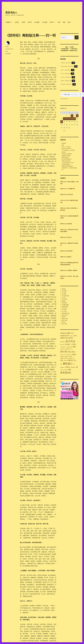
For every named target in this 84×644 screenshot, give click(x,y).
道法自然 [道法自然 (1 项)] (66, 370)
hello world (63, 200)
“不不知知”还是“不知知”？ (68, 163)
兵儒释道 (8, 22)
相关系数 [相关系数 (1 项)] (70, 358)
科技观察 (64, 306)
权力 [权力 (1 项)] (65, 355)
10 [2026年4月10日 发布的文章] (72, 119)
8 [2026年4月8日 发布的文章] (67, 119)
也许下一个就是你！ (67, 147)
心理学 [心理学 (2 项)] (74, 344)
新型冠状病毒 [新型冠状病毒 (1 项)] (67, 349)
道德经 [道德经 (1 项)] (62, 370)
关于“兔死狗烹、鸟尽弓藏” (68, 150)
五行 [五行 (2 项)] (72, 333)
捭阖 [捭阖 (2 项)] (74, 347)
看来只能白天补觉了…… (67, 149)
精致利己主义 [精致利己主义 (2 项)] (72, 360)
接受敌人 (69, 257)
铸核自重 (64, 143)
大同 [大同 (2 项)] (75, 336)
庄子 (63, 298)
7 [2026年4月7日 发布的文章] (64, 119)
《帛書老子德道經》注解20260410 (67, 66)
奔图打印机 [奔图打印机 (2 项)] (64, 338)
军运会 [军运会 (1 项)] (71, 336)
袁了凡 (63, 312)
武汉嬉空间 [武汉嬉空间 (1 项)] (69, 355)
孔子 (63, 292)
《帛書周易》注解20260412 (66, 63)
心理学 (23, 22)
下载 (73, 63)
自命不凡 (69, 237)
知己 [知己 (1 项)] (74, 358)
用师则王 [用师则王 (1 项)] (66, 357)
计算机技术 (64, 313)
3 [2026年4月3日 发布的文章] (72, 116)
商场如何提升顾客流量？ (68, 166)
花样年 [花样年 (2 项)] (68, 367)
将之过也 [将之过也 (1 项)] (62, 345)
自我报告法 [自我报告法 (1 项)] (63, 367)
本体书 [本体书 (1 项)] (62, 355)
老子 (63, 310)
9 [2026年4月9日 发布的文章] (69, 119)
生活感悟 (37, 22)
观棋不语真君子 (65, 157)
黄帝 (63, 322)
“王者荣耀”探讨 (71, 189)
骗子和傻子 (70, 251)
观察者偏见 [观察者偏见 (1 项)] (73, 367)
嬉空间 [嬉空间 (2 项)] (71, 338)
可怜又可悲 (70, 195)
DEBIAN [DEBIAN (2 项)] (63, 333)
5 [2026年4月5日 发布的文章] (77, 116)
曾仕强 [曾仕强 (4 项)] (64, 352)
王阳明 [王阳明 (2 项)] (74, 354)
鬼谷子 (63, 320)
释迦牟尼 (64, 319)
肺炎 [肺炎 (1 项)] (61, 364)
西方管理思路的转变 (67, 159)
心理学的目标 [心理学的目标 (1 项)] (69, 347)
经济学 (30, 22)
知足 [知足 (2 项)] (62, 360)
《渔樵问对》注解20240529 (66, 81)
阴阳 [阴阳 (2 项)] (70, 370)
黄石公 (63, 324)
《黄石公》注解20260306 (65, 70)
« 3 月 (64, 131)
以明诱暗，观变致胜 (72, 270)
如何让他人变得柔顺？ (67, 154)
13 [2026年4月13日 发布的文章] (62, 122)
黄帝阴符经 (8, 54)
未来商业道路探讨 (66, 164)
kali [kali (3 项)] (68, 333)
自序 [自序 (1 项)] (74, 364)
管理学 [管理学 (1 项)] (65, 361)
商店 (69, 22)
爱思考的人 (11, 13)
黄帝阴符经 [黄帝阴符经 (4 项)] (66, 373)
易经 (64, 22)
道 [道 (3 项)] (77, 367)
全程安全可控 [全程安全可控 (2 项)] (65, 336)
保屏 (63, 145)
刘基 (63, 289)
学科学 (52, 22)
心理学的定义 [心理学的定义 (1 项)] (63, 347)
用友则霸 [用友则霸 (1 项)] (62, 357)
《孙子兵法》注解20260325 (66, 77)
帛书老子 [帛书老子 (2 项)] (68, 344)
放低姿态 (64, 152)
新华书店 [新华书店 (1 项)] (62, 349)
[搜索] (77, 37)
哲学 (59, 22)
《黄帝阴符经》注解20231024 (66, 84)
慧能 (63, 301)
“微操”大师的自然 (66, 161)
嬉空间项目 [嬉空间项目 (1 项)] (63, 342)
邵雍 (63, 317)
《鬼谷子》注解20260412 (65, 74)
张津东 (7, 47)
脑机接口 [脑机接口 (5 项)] (68, 364)
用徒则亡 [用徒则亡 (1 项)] (71, 357)
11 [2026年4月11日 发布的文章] (75, 119)
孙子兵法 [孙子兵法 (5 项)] (70, 341)
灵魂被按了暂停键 (66, 156)
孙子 (63, 294)
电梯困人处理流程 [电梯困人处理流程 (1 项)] (64, 358)
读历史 (17, 22)
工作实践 (45, 22)
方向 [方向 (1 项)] (72, 349)
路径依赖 (69, 224)
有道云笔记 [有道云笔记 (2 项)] (71, 352)
